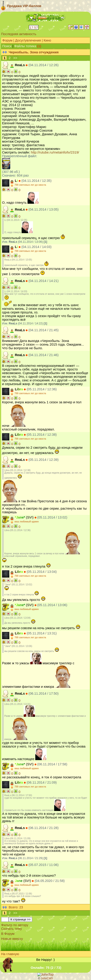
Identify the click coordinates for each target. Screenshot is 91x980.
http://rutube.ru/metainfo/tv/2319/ (55, 152)
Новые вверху (12, 939)
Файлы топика (25, 46)
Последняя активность (19, 34)
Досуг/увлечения (28, 40)
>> (15, 58)
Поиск (7, 46)
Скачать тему (11, 929)
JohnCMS (47, 978)
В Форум (8, 934)
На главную (10, 954)
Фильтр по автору (15, 925)
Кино (47, 40)
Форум (7, 40)
